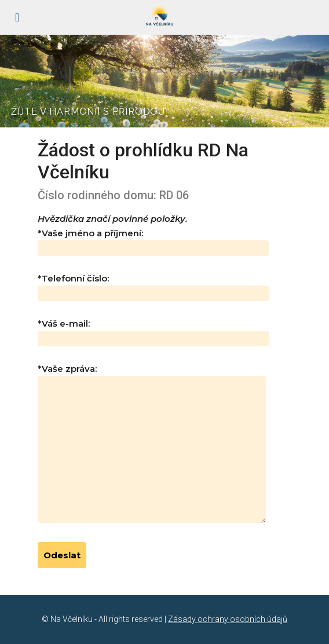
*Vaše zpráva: (152, 444)
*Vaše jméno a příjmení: (153, 241)
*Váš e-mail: (153, 331)
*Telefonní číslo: (153, 286)
